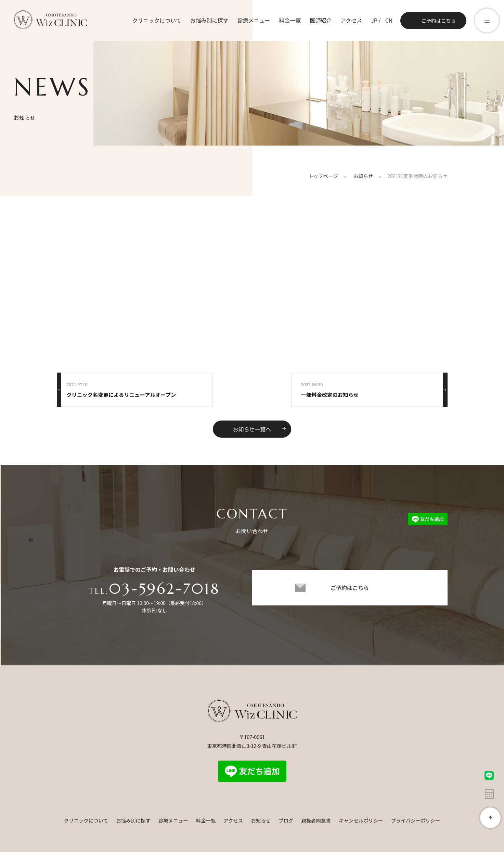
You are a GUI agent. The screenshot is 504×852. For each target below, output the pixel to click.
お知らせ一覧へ (260, 429)
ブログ (286, 820)
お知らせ (261, 820)
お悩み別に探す (209, 20)
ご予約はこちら (438, 20)
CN (389, 20)
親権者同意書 (316, 820)
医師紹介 (321, 20)
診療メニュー (254, 20)
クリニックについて (156, 20)
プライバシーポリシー (416, 820)
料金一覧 (290, 20)
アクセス (351, 20)
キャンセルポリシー (361, 820)
